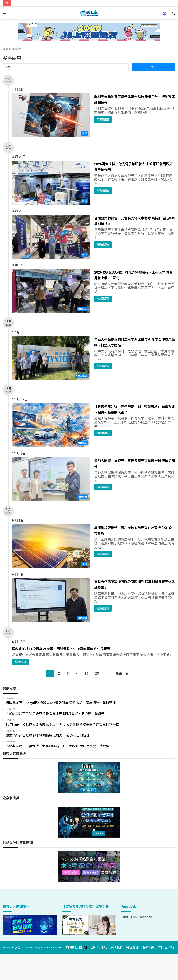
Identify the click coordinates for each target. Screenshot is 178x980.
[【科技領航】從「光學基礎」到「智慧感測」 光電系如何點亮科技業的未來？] (51, 425)
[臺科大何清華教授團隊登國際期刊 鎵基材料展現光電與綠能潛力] (51, 600)
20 (97, 673)
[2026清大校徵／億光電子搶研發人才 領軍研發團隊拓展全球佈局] (51, 183)
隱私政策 (132, 948)
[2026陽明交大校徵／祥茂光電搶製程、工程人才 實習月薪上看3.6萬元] (51, 291)
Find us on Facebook (137, 917)
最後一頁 (122, 673)
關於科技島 (99, 948)
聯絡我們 (116, 948)
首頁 (7, 49)
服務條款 (148, 948)
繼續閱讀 (103, 120)
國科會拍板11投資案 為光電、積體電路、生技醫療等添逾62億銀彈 (61, 649)
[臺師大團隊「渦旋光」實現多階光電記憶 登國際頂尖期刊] (51, 479)
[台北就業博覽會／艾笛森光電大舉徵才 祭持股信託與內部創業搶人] (51, 237)
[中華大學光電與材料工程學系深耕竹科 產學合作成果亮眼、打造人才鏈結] (51, 358)
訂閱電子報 (166, 948)
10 (86, 673)
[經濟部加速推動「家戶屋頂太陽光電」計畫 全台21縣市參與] (51, 546)
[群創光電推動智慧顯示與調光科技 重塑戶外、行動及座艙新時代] (51, 115)
